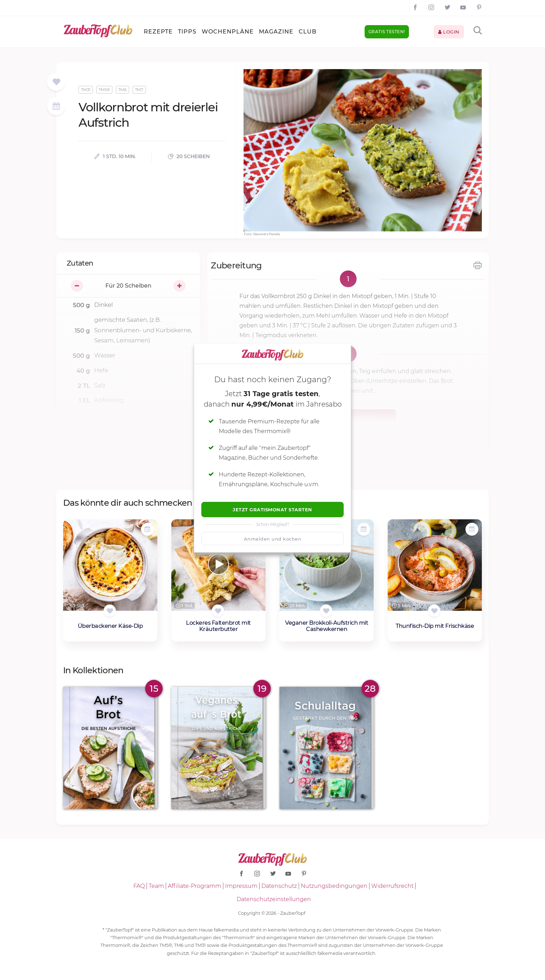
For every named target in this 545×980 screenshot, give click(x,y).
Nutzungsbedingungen (334, 886)
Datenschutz (279, 886)
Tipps (187, 32)
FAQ (139, 886)
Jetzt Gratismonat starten (272, 510)
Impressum (241, 886)
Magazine (276, 32)
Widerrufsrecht (392, 886)
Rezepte (158, 32)
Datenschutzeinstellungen (274, 899)
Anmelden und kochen (273, 539)
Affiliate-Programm (195, 886)
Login (449, 32)
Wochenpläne (228, 32)
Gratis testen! (387, 32)
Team (156, 886)
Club (308, 32)
